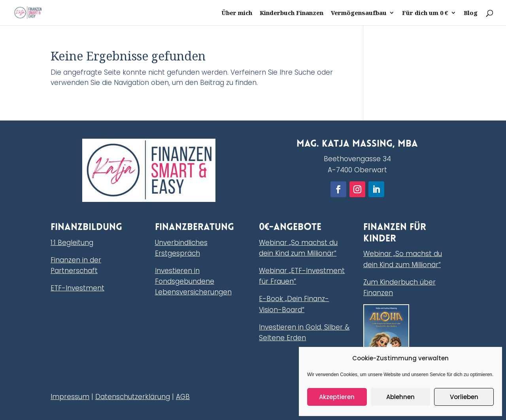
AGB (183, 397)
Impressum (70, 397)
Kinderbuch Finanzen (292, 13)
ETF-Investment (77, 288)
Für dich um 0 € (425, 13)
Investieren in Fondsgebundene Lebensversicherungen (193, 281)
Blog (471, 13)
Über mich (237, 13)
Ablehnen (400, 397)
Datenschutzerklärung (133, 397)
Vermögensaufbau (359, 13)
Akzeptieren (337, 397)
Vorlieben (464, 397)
